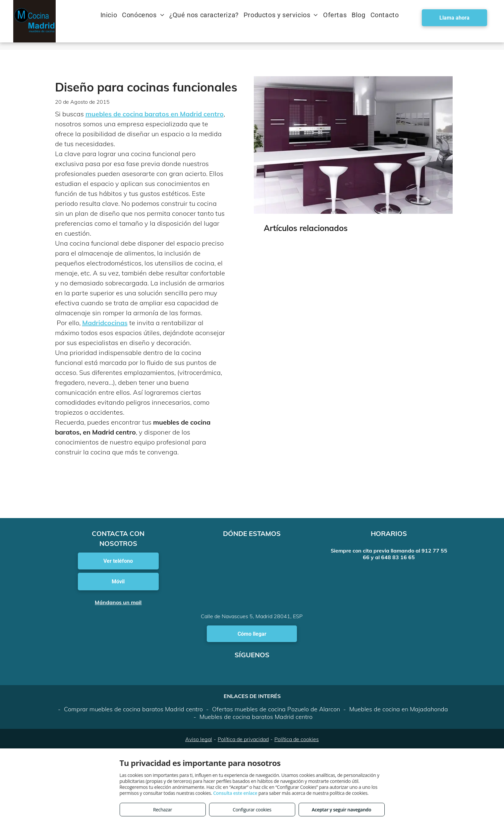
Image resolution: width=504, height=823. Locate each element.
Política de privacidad (243, 739)
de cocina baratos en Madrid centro (168, 114)
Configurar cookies (252, 810)
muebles (99, 114)
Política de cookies (297, 739)
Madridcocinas (105, 323)
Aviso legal (199, 739)
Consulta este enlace (235, 793)
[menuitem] (111, 15)
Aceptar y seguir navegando (341, 810)
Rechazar (163, 810)
